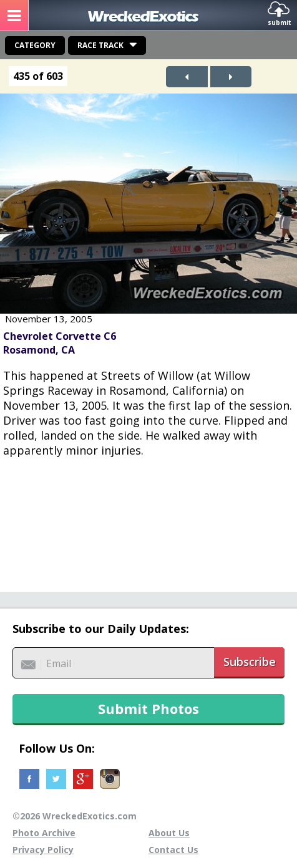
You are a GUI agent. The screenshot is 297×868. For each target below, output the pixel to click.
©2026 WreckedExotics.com (75, 816)
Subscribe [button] (250, 662)
